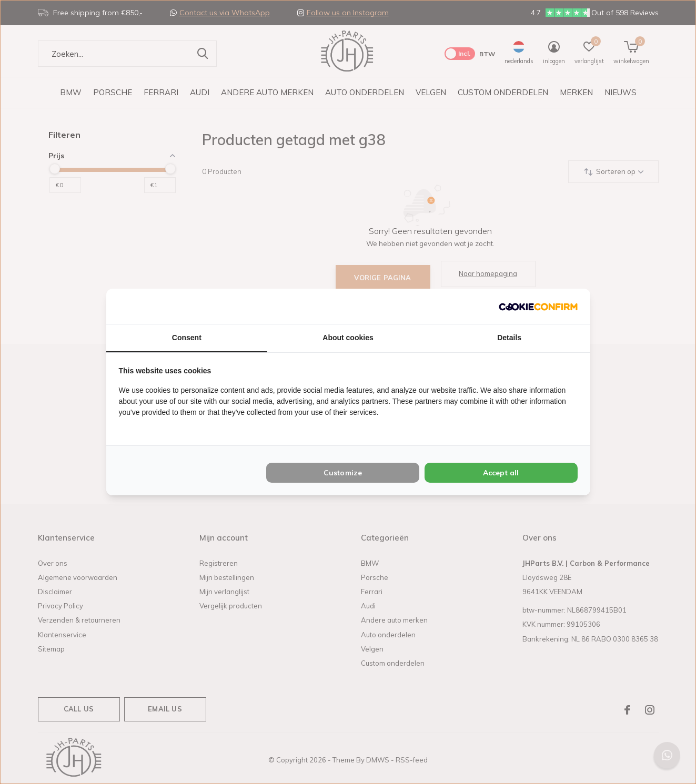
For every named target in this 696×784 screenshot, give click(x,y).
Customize (343, 473)
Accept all (501, 473)
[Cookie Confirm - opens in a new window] (538, 306)
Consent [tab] (187, 338)
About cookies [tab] (348, 338)
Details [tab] (509, 338)
